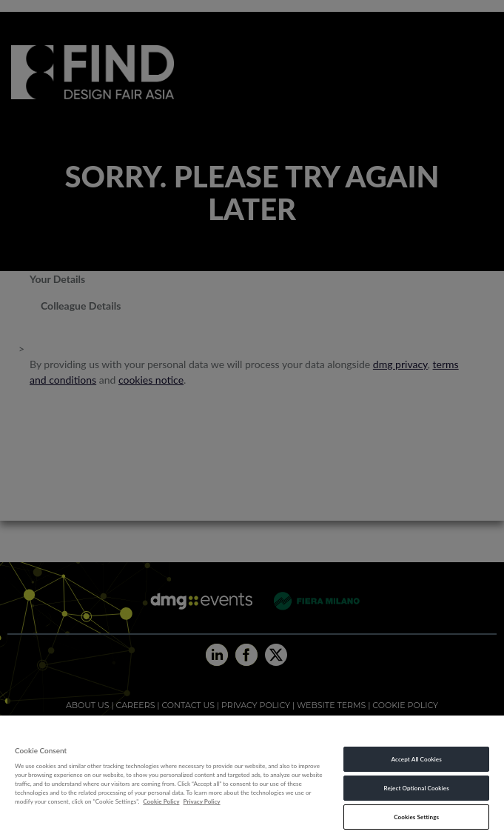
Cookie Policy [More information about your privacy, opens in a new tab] (161, 801)
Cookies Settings (416, 817)
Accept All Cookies (416, 759)
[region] (252, 776)
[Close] (478, 731)
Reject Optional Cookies (417, 788)
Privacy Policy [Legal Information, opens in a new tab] (201, 801)
